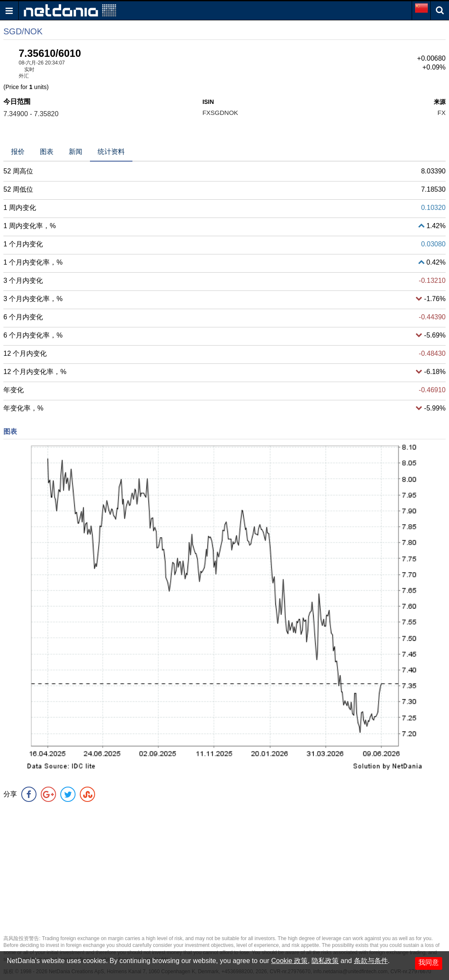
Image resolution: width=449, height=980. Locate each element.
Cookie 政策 (289, 961)
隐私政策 (325, 961)
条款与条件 (371, 961)
